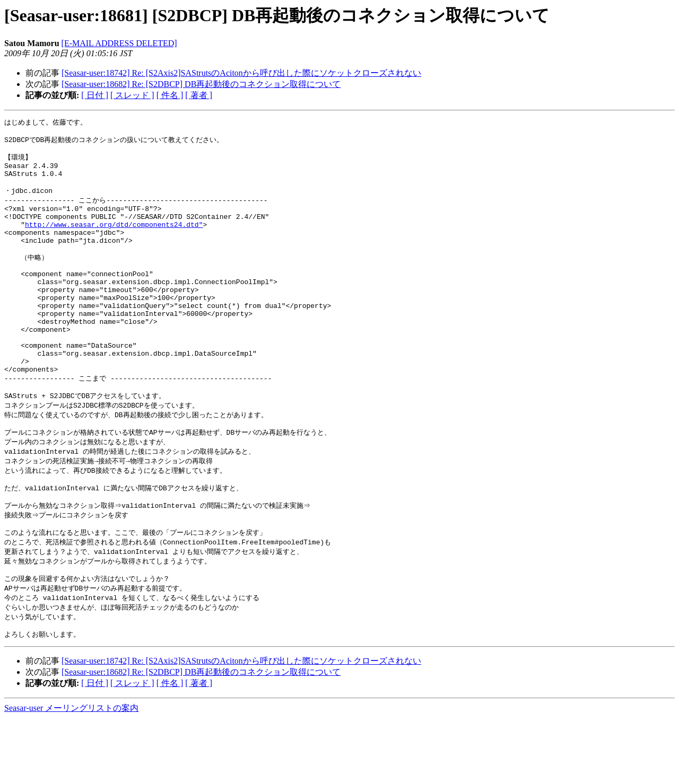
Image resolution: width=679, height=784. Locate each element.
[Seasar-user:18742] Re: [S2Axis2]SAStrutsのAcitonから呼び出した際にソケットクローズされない (241, 73)
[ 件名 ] (170, 95)
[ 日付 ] (95, 95)
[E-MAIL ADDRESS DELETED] (119, 43)
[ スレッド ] (132, 95)
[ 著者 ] (199, 95)
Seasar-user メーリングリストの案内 (71, 774)
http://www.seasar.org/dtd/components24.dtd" (114, 240)
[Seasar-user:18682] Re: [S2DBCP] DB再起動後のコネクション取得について (201, 84)
